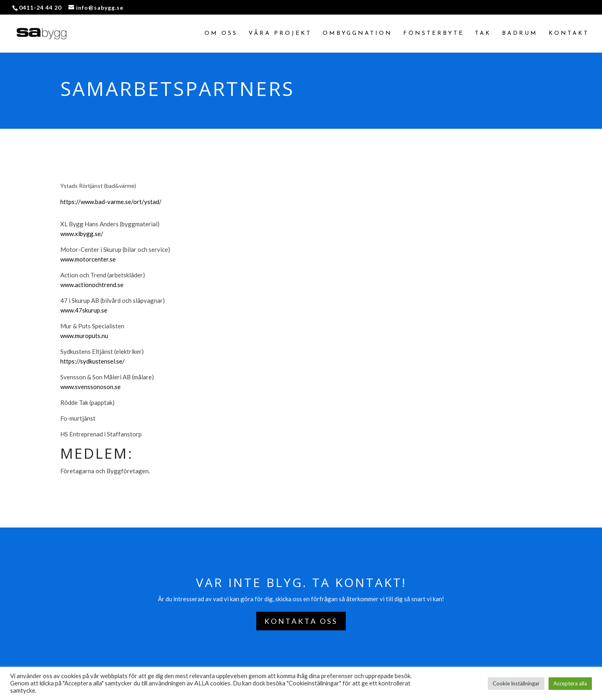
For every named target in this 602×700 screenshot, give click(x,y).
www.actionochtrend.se (92, 285)
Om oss (221, 34)
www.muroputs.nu (84, 336)
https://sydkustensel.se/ (93, 361)
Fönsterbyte (434, 34)
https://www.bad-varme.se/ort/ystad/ (111, 202)
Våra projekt (280, 34)
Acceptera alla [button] (570, 683)
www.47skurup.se (84, 310)
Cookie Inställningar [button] (516, 683)
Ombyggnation (357, 34)
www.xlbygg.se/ (82, 234)
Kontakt (569, 34)
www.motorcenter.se (88, 259)
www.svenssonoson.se (90, 387)
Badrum (520, 34)
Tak (483, 34)
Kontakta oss (301, 621)
